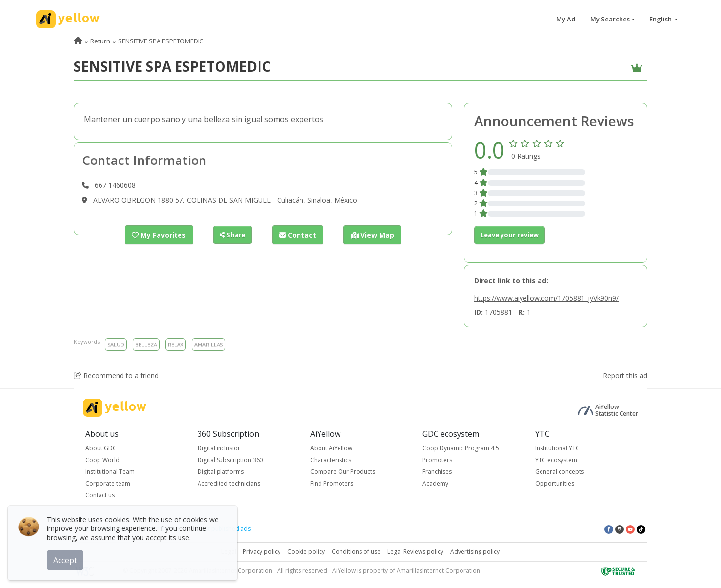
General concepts (560, 472)
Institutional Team (110, 472)
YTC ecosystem (556, 460)
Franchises (437, 472)
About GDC (101, 448)
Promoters (437, 460)
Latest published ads (222, 529)
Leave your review (510, 235)
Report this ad (625, 375)
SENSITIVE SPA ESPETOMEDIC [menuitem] (161, 41)
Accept (67, 558)
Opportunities (555, 483)
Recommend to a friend (116, 375)
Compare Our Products (343, 472)
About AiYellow (331, 448)
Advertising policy (475, 552)
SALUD (116, 344)
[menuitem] (78, 41)
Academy (435, 483)
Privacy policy (262, 552)
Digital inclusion (219, 448)
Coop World (102, 460)
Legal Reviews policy (415, 552)
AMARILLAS (209, 344)
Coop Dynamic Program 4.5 (461, 448)
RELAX (176, 344)
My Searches (610, 19)
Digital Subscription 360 (230, 460)
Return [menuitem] (100, 41)
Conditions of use (356, 552)
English (661, 19)
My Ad (566, 19)
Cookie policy (306, 552)
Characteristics (331, 460)
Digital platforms (221, 472)
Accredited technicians (229, 483)
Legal (229, 552)
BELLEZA (146, 344)
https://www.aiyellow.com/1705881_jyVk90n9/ (546, 298)
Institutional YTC (557, 448)
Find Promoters (332, 483)
